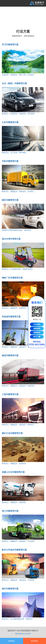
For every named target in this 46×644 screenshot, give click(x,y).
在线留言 (12, 641)
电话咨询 (34, 641)
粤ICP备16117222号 (23, 634)
